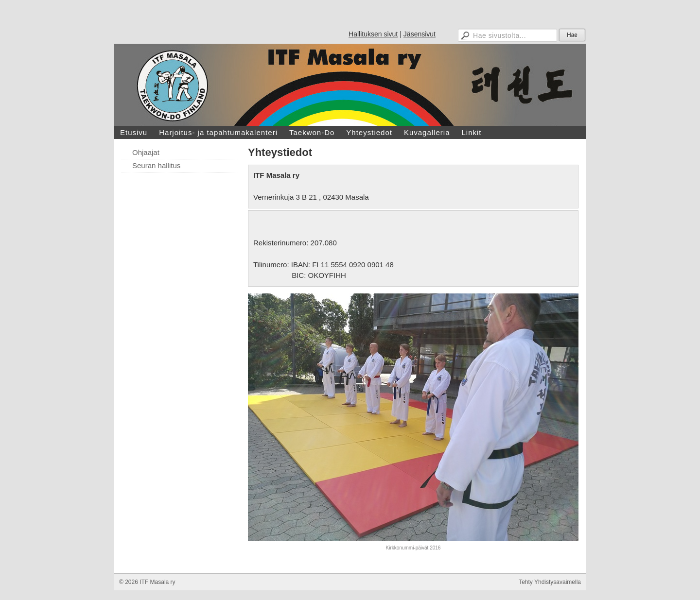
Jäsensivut (420, 34)
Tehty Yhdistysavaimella (550, 582)
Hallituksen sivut (373, 34)
